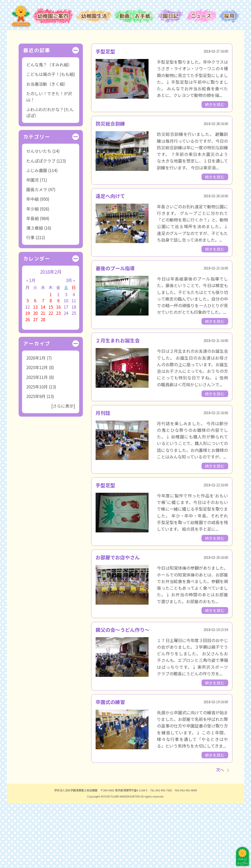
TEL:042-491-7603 (161, 855)
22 (51, 378)
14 (43, 372)
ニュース (201, 16)
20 (35, 378)
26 (27, 384)
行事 (30, 302)
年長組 (32, 283)
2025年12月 (37, 432)
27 (35, 384)
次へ (220, 835)
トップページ (21, 16)
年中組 (32, 264)
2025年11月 (37, 442)
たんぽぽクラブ (41, 226)
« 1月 (31, 345)
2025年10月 (37, 452)
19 (27, 378)
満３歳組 (35, 293)
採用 (229, 16)
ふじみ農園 (37, 235)
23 (58, 378)
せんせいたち (39, 216)
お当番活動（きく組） (47, 149)
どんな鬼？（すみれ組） (49, 129)
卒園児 (32, 245)
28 (43, 384)
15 (51, 372)
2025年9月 (36, 461)
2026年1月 (36, 423)
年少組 (32, 274)
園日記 (170, 16)
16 (58, 372)
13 (35, 372)
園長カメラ (37, 254)
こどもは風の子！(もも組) (51, 139)
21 (43, 378)
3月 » (70, 345)
